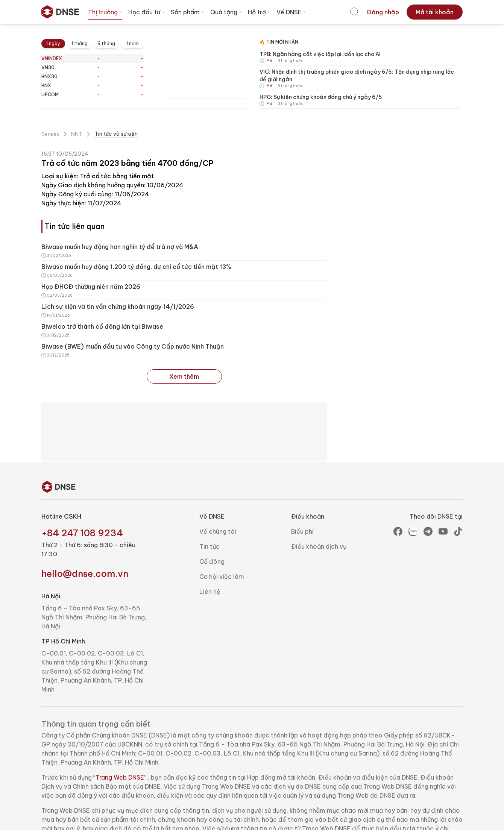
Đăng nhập (383, 12)
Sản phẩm (188, 12)
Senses (50, 134)
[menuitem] (355, 12)
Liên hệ (210, 592)
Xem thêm (184, 376)
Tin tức (209, 546)
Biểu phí (302, 531)
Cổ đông (212, 561)
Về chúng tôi (218, 531)
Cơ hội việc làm (222, 577)
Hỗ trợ (260, 12)
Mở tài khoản (435, 12)
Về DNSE (292, 12)
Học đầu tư (147, 12)
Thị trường (106, 12)
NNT (77, 134)
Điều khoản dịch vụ (319, 546)
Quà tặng (227, 12)
